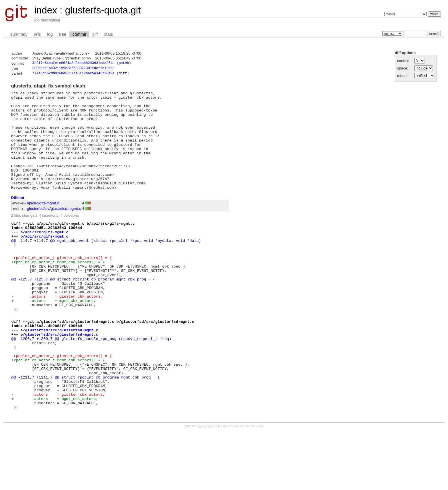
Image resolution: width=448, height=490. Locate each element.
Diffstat (18, 219)
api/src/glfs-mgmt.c (43, 224)
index (46, 10)
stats (108, 34)
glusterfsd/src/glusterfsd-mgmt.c (54, 230)
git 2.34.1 (215, 485)
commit (79, 34)
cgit (205, 485)
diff (95, 34)
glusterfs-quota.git (103, 10)
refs (37, 34)
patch (124, 64)
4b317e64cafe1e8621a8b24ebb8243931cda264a (73, 64)
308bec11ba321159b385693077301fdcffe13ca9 (73, 69)
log (50, 34)
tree (63, 34)
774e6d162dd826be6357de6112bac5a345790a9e (73, 75)
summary (19, 34)
